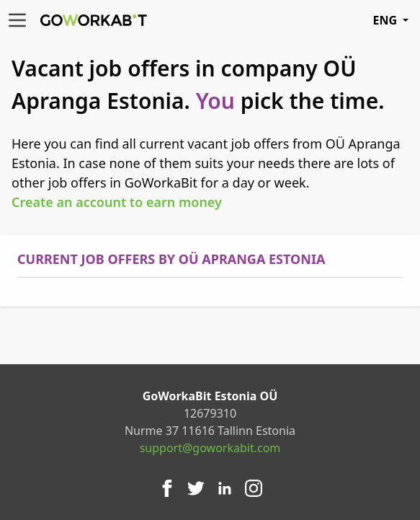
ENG (390, 20)
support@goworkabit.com (210, 448)
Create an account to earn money (117, 202)
